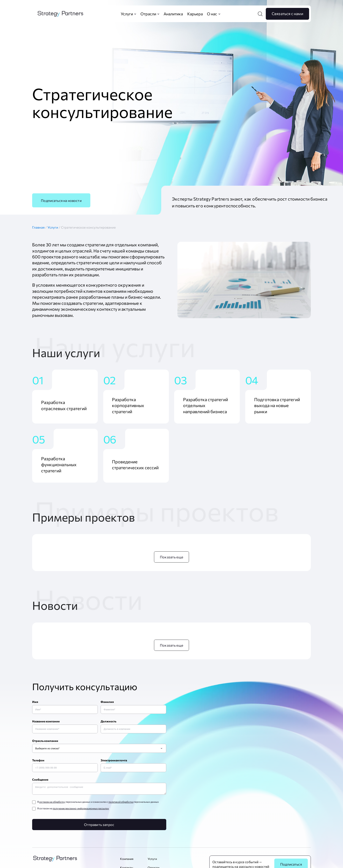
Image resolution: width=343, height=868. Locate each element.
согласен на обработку (52, 803)
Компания (127, 860)
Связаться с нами (287, 14)
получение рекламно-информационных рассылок (81, 809)
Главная (40, 227)
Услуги (53, 227)
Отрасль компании (45, 741)
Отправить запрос (99, 825)
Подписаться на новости (61, 200)
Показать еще (171, 557)
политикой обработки (121, 803)
